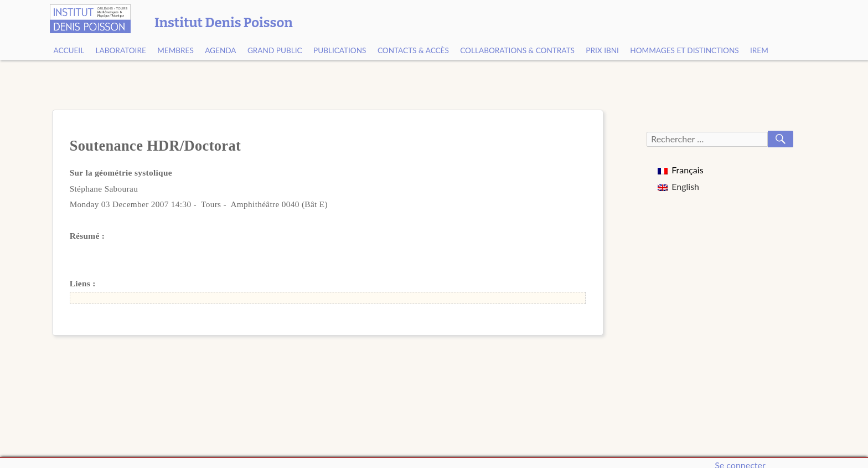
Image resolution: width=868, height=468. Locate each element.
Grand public (275, 50)
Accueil (69, 50)
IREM (759, 50)
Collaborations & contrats (517, 50)
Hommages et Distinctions (684, 50)
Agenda (220, 50)
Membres (175, 50)
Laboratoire (121, 50)
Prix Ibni (602, 50)
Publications (340, 50)
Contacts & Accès (413, 50)
